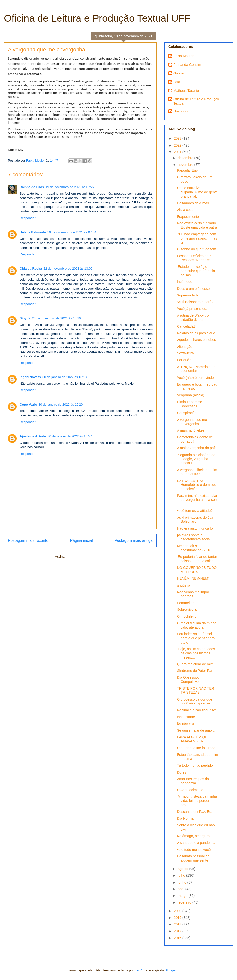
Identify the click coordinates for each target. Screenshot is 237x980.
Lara (177, 82)
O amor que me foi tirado (196, 748)
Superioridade (188, 295)
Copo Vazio (28, 404)
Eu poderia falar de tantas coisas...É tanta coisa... (197, 559)
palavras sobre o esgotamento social (194, 537)
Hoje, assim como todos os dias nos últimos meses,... (196, 653)
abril (181, 889)
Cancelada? (186, 326)
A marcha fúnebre (191, 430)
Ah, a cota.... (187, 210)
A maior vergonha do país (197, 448)
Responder (28, 218)
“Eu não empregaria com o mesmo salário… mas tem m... (197, 238)
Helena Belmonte (33, 232)
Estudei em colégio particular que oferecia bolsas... (196, 271)
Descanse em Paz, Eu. (195, 812)
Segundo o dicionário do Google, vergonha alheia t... (196, 459)
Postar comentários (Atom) (87, 557)
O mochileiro (187, 616)
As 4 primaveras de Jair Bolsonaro (195, 520)
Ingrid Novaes (30, 377)
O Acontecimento (190, 790)
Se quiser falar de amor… (197, 730)
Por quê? (184, 360)
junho (182, 882)
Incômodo (185, 282)
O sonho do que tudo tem (197, 249)
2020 (178, 911)
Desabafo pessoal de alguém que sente (193, 858)
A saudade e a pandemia (196, 843)
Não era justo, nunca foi (195, 528)
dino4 (138, 970)
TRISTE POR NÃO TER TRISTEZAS (196, 691)
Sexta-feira (185, 353)
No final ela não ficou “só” (197, 710)
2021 (178, 152)
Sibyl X (25, 318)
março (183, 896)
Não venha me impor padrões (193, 594)
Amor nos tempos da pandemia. (193, 781)
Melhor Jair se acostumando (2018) (195, 548)
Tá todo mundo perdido (195, 765)
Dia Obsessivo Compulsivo (188, 679)
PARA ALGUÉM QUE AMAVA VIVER (193, 739)
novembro (186, 165)
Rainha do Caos (32, 187)
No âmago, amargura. (194, 836)
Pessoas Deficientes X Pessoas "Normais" (194, 258)
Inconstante (186, 717)
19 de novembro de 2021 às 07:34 (72, 232)
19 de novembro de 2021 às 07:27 (70, 187)
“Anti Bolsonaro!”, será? (195, 302)
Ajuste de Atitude (33, 436)
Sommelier (185, 603)
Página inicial (81, 541)
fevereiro (185, 902)
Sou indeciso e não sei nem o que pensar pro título (196, 638)
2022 (178, 145)
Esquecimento (188, 217)
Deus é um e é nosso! (194, 289)
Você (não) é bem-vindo (195, 378)
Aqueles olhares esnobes (196, 340)
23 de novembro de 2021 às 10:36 (56, 318)
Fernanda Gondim (187, 65)
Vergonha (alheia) (191, 395)
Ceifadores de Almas (193, 203)
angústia (184, 585)
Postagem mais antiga (134, 541)
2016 (178, 938)
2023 (178, 138)
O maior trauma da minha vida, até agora (197, 625)
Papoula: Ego (187, 170)
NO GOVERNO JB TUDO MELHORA (197, 570)
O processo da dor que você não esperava (195, 701)
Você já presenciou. (192, 309)
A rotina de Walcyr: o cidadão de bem (193, 318)
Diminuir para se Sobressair (190, 404)
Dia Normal (186, 818)
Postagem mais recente (28, 541)
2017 (178, 931)
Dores (182, 772)
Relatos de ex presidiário (196, 333)
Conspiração (187, 413)
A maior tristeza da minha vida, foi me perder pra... (197, 801)
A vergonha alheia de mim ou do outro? (197, 472)
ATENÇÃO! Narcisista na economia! (196, 369)
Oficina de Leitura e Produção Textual (196, 101)
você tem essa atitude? (195, 511)
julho (182, 875)
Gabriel (179, 73)
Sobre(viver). (187, 610)
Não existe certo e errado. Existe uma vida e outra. (197, 225)
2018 (178, 924)
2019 (178, 918)
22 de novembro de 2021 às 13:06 (68, 268)
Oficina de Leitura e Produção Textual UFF (97, 18)
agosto (183, 869)
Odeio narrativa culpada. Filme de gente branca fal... (197, 192)
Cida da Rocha (31, 268)
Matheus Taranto (186, 91)
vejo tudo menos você (194, 850)
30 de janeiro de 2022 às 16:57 (69, 436)
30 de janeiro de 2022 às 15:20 (61, 404)
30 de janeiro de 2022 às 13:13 (65, 377)
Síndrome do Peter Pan (195, 671)
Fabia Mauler (183, 56)
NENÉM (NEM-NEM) (193, 578)
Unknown (180, 111)
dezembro (186, 158)
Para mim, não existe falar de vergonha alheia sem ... (197, 500)
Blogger (170, 970)
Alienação (185, 347)
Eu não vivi (185, 723)
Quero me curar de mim (195, 664)
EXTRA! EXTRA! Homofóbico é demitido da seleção (197, 485)
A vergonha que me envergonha (192, 422)
